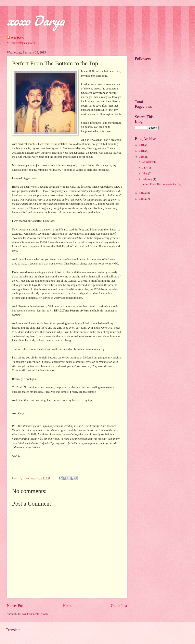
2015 (142, 157)
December (148, 162)
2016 (142, 151)
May (145, 174)
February (148, 179)
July (145, 168)
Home (68, 606)
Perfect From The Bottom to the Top (161, 184)
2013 (142, 199)
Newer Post (16, 606)
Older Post (119, 606)
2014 (142, 193)
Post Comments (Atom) (35, 614)
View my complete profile (21, 43)
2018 (142, 145)
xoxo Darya (36, 21)
